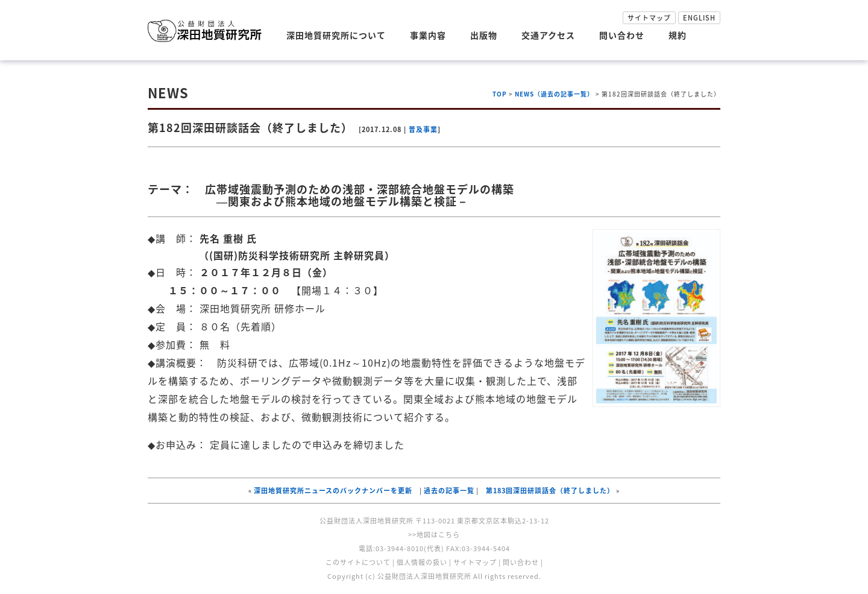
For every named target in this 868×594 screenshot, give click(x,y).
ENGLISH (699, 18)
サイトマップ (649, 18)
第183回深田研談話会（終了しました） (550, 491)
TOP (500, 94)
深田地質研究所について (336, 35)
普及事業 (423, 129)
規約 (678, 35)
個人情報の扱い (422, 562)
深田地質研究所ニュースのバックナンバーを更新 (333, 491)
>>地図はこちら (434, 535)
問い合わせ (622, 35)
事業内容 (428, 35)
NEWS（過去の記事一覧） (554, 94)
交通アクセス (548, 35)
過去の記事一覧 (449, 491)
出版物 (484, 35)
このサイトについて (358, 562)
